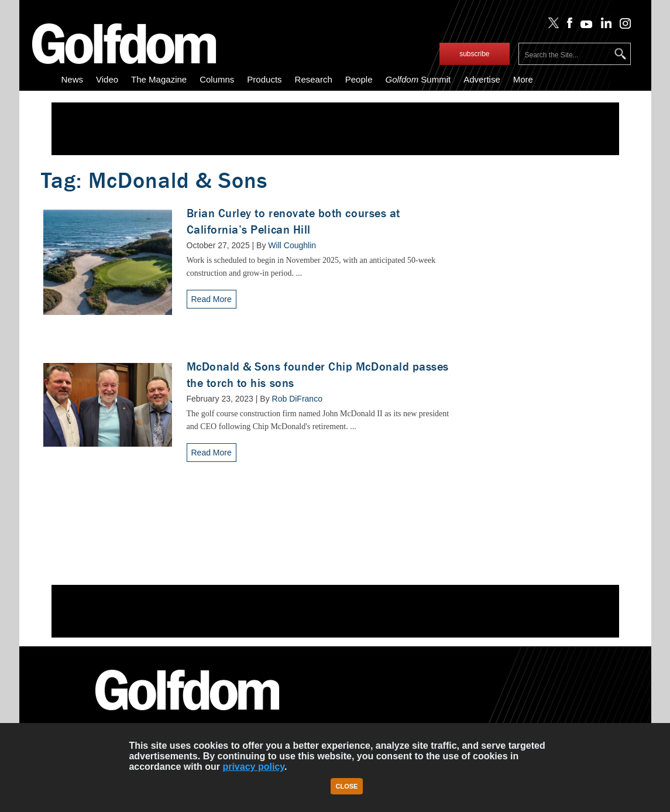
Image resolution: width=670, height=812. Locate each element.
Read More (212, 299)
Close (347, 786)
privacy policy (253, 767)
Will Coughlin (292, 245)
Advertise (482, 79)
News (73, 79)
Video (107, 79)
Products (264, 79)
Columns (217, 79)
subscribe (474, 54)
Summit (418, 79)
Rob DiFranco (297, 399)
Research (314, 79)
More (523, 79)
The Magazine (159, 79)
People (359, 79)
